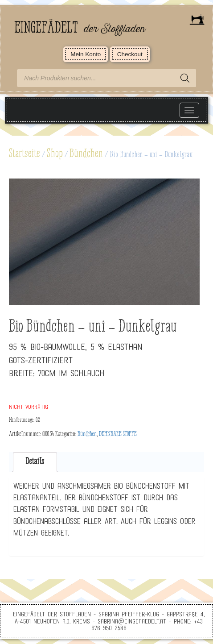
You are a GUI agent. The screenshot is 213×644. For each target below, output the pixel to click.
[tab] (35, 462)
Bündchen (86, 154)
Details (35, 462)
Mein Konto (86, 54)
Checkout (130, 54)
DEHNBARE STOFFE (118, 434)
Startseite (25, 154)
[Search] (185, 78)
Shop (55, 154)
